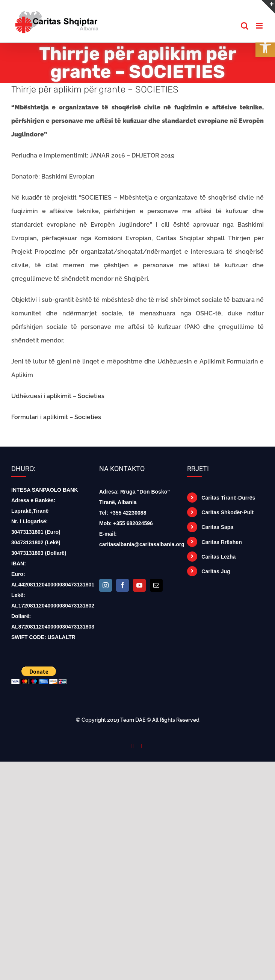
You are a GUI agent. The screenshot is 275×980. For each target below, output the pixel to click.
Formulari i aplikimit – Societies (56, 417)
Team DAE (133, 720)
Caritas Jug (216, 571)
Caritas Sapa (217, 527)
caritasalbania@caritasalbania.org (142, 544)
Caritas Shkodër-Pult (227, 512)
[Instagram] (106, 585)
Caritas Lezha (218, 557)
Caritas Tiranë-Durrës (228, 498)
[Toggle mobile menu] (260, 26)
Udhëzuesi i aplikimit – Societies (58, 396)
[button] (265, 47)
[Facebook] (122, 585)
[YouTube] (139, 585)
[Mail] (156, 585)
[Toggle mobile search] (245, 26)
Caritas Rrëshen (221, 542)
